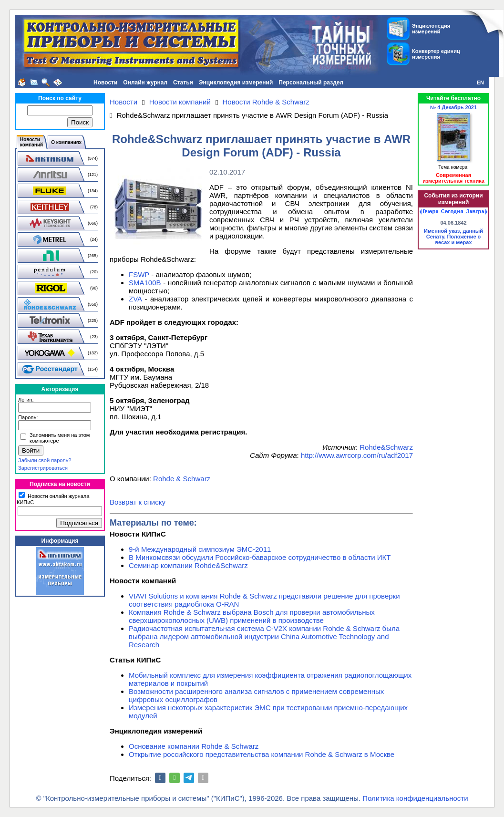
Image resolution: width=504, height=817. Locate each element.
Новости (105, 83)
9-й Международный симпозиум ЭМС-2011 (200, 549)
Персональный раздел (311, 83)
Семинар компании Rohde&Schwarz (188, 565)
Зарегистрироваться (43, 468)
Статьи (183, 83)
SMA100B (145, 283)
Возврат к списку (138, 502)
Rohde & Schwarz (182, 479)
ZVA (135, 299)
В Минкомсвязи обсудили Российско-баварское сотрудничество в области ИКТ (260, 557)
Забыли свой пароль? (45, 460)
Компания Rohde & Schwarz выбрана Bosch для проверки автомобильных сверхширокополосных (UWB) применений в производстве (252, 616)
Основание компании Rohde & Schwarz (194, 746)
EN (480, 83)
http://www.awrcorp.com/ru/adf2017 (357, 455)
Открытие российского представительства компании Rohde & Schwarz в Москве (262, 754)
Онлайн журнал (145, 83)
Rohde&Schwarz (386, 447)
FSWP (139, 274)
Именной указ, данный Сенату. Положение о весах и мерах (453, 237)
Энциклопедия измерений (236, 83)
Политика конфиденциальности (415, 798)
